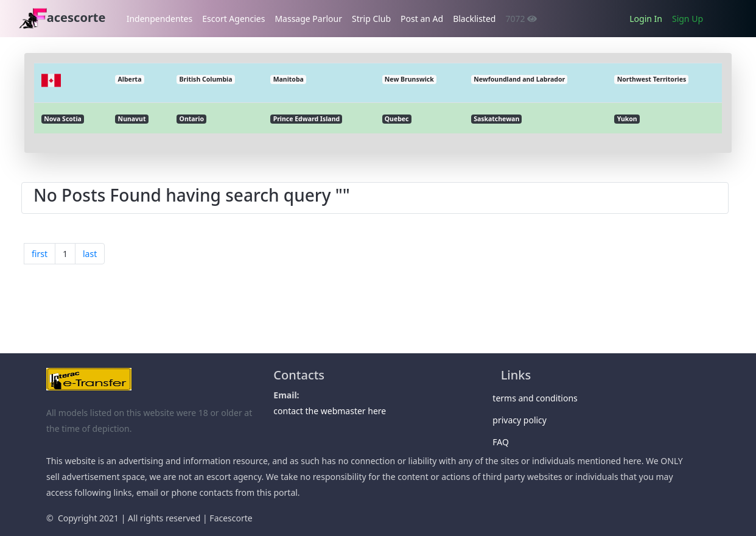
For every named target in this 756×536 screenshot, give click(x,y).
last (90, 254)
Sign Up (688, 19)
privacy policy (524, 420)
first (40, 254)
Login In (646, 19)
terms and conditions (539, 398)
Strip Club (371, 19)
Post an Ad (422, 19)
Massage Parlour (308, 19)
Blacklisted (474, 19)
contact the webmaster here (330, 411)
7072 (521, 19)
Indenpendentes (160, 19)
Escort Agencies (233, 19)
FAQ (505, 442)
